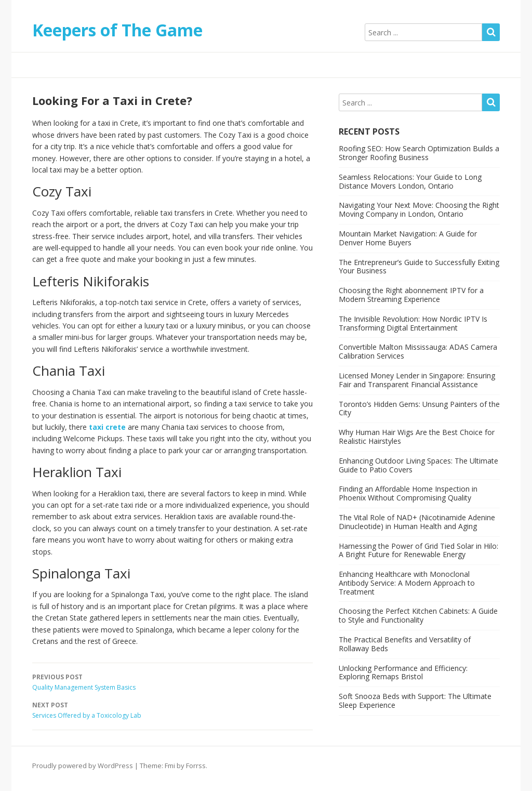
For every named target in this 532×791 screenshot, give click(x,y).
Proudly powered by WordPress (83, 766)
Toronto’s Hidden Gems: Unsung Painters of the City (419, 408)
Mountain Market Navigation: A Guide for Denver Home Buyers (408, 238)
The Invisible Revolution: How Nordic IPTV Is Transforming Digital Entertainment (413, 323)
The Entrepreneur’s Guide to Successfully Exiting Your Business (419, 267)
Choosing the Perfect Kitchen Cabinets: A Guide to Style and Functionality (418, 615)
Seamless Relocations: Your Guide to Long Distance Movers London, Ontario (410, 181)
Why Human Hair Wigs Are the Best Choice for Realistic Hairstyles (417, 437)
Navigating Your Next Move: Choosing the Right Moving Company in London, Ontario (419, 209)
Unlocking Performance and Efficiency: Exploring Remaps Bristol (403, 673)
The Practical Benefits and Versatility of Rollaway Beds (405, 644)
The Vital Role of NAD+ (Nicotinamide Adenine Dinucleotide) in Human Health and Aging (417, 522)
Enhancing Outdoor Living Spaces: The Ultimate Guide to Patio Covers (418, 465)
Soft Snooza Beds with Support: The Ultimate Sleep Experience (415, 701)
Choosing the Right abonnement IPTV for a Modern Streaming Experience (411, 295)
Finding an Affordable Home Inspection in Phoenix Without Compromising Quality (408, 493)
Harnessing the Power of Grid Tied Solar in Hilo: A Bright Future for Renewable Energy (418, 550)
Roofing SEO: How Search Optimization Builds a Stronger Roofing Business (419, 153)
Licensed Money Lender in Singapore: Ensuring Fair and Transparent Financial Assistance (417, 380)
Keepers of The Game (117, 30)
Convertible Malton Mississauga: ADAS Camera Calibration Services (418, 351)
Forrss (196, 766)
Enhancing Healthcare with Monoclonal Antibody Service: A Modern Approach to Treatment (407, 583)
